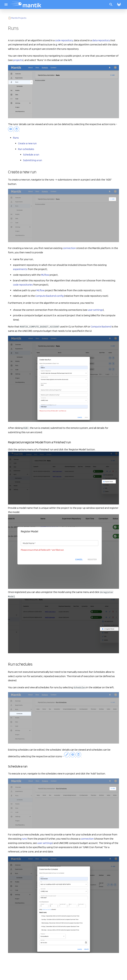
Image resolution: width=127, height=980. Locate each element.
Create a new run (27, 143)
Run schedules (26, 149)
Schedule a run (31, 155)
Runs (16, 138)
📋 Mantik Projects (17, 18)
